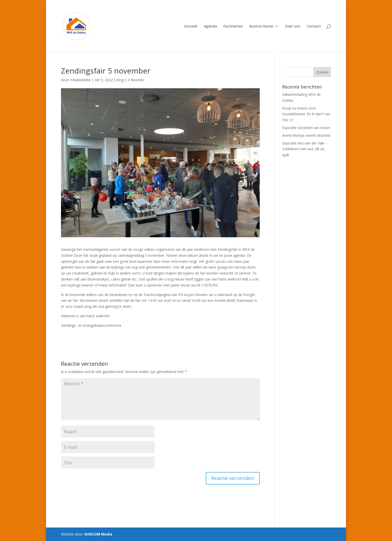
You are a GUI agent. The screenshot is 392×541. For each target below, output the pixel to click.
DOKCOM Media (98, 534)
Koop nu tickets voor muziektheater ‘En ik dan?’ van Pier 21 (306, 114)
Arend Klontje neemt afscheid (306, 135)
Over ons (293, 26)
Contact (314, 26)
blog (120, 80)
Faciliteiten (233, 26)
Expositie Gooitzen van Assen (306, 128)
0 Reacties (136, 80)
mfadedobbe (80, 80)
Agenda (210, 26)
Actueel (191, 26)
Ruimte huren (261, 26)
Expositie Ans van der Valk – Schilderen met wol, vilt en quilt (305, 149)
